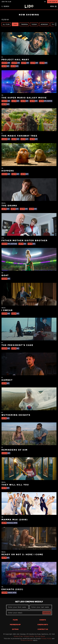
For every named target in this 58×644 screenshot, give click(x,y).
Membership (15, 625)
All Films (6, 24)
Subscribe (47, 613)
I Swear (7, 310)
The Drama (9, 206)
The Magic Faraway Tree (20, 136)
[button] (56, 24)
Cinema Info (43, 625)
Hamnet (7, 380)
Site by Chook (40, 636)
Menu (53, 6)
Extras (15, 629)
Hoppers (8, 171)
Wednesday (44, 24)
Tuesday (34, 24)
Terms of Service (27, 640)
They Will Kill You (15, 485)
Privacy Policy (29, 636)
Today (15, 24)
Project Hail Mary (15, 60)
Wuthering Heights (16, 415)
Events (43, 620)
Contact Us (43, 629)
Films (15, 620)
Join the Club (6, 2)
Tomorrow (24, 24)
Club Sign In (53, 2)
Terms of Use (18, 636)
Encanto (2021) (12, 590)
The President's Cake (17, 345)
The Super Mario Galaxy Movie (24, 98)
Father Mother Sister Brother (25, 241)
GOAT (5, 276)
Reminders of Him (15, 450)
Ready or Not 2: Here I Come (22, 555)
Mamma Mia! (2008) (15, 520)
